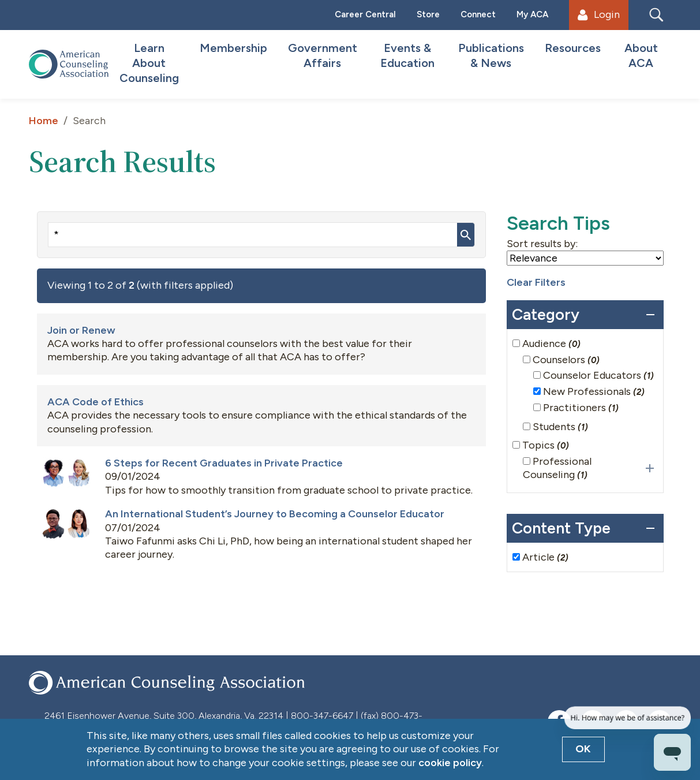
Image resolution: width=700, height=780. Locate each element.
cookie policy (450, 763)
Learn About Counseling (149, 63)
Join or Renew (81, 330)
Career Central (365, 14)
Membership (233, 48)
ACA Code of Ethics (96, 402)
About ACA (641, 55)
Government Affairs (323, 55)
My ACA (532, 14)
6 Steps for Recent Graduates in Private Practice (224, 463)
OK (583, 749)
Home (44, 121)
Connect (478, 14)
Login (598, 14)
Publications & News (491, 55)
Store (428, 14)
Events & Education (407, 55)
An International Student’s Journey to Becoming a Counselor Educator (275, 514)
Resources (573, 48)
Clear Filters (536, 282)
